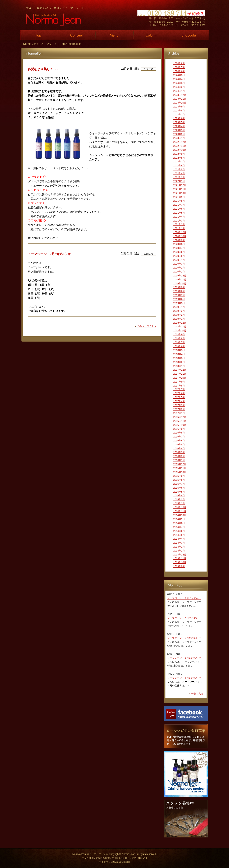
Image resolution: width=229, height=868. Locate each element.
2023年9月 (179, 107)
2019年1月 (179, 319)
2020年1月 (179, 272)
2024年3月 (179, 83)
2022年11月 (180, 146)
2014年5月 (179, 535)
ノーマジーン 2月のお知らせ (49, 254)
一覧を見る (197, 694)
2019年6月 (179, 299)
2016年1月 (179, 460)
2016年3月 (179, 452)
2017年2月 (179, 409)
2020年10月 (180, 236)
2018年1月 (179, 366)
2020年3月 (179, 264)
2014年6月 (179, 531)
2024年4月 (179, 79)
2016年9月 (179, 429)
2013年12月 (180, 555)
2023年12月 (180, 95)
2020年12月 (180, 232)
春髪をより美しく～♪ (43, 69)
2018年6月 (179, 346)
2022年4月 (179, 174)
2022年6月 (179, 166)
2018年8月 (179, 339)
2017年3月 (179, 405)
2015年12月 (180, 464)
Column (152, 35)
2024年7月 (179, 67)
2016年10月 (180, 425)
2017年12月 (180, 370)
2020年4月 (179, 260)
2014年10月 (180, 515)
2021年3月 (179, 221)
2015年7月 (179, 484)
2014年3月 (179, 543)
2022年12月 (180, 142)
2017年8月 (179, 386)
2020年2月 (179, 268)
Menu (115, 35)
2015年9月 (179, 476)
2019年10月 (180, 284)
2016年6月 (179, 441)
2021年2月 (179, 224)
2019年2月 (179, 315)
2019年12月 (180, 276)
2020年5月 (179, 256)
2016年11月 (180, 421)
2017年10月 (180, 378)
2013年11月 (180, 558)
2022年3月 (179, 177)
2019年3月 (179, 311)
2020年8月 (179, 244)
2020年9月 (179, 240)
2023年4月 (179, 126)
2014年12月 (180, 507)
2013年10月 (180, 562)
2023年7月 (179, 115)
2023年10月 (180, 103)
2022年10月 (180, 150)
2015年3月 (179, 500)
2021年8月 (179, 201)
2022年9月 (179, 154)
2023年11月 (180, 99)
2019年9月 (179, 287)
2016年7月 (179, 437)
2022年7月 (179, 162)
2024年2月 (179, 87)
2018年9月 (179, 335)
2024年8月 (179, 63)
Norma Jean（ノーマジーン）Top (44, 44)
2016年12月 (180, 417)
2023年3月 (179, 130)
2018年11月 (180, 327)
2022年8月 (179, 158)
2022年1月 (179, 181)
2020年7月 (179, 248)
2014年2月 (179, 547)
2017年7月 (179, 389)
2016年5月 (179, 445)
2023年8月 (179, 111)
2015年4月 (179, 496)
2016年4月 (179, 449)
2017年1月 (179, 413)
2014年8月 (179, 523)
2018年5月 (179, 350)
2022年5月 (179, 170)
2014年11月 (180, 511)
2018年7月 (179, 342)
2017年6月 (179, 393)
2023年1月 (179, 138)
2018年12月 (180, 323)
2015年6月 (179, 488)
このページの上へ (147, 326)
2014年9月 (179, 519)
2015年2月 (179, 504)
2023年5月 (179, 122)
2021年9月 (179, 197)
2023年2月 (179, 134)
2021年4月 (179, 217)
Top (39, 35)
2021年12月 (180, 185)
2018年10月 (180, 331)
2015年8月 (179, 480)
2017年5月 (179, 397)
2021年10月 (180, 193)
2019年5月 (179, 303)
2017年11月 (180, 374)
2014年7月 (179, 527)
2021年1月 (179, 228)
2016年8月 (179, 433)
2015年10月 (180, 472)
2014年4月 (179, 539)
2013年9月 (179, 566)
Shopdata (190, 35)
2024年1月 (179, 91)
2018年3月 (179, 358)
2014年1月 (179, 551)
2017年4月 (179, 401)
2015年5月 (179, 492)
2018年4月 (179, 354)
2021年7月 (179, 205)
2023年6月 (179, 118)
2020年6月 (179, 252)
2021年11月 (180, 189)
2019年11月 (180, 280)
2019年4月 (179, 307)
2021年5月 (179, 213)
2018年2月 (179, 362)
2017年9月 (179, 382)
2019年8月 (179, 291)
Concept (77, 35)
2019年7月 (179, 295)
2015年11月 (180, 468)
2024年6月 (179, 71)
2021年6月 (179, 209)
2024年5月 (179, 75)
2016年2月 (179, 456)
